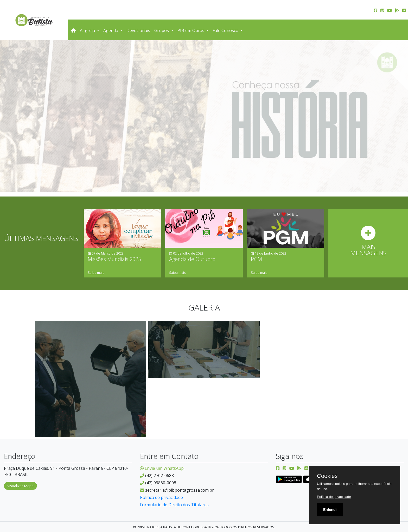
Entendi (330, 510)
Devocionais (138, 30)
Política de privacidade (161, 497)
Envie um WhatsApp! (162, 468)
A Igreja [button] (88, 30)
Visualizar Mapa (20, 486)
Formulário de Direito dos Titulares (174, 505)
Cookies (327, 476)
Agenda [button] (111, 30)
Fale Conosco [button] (226, 30)
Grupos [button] (162, 30)
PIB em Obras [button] (191, 30)
